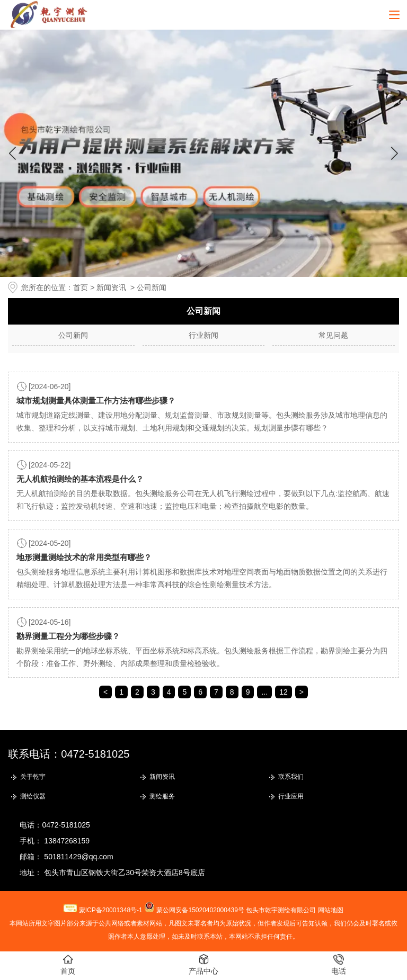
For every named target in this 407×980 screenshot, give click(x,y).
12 (284, 692)
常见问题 (333, 335)
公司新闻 (73, 335)
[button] (395, 153)
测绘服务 (162, 796)
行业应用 (291, 796)
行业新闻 (203, 335)
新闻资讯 (111, 287)
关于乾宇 (33, 777)
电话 (339, 965)
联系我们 (291, 777)
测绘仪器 (33, 796)
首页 (81, 287)
